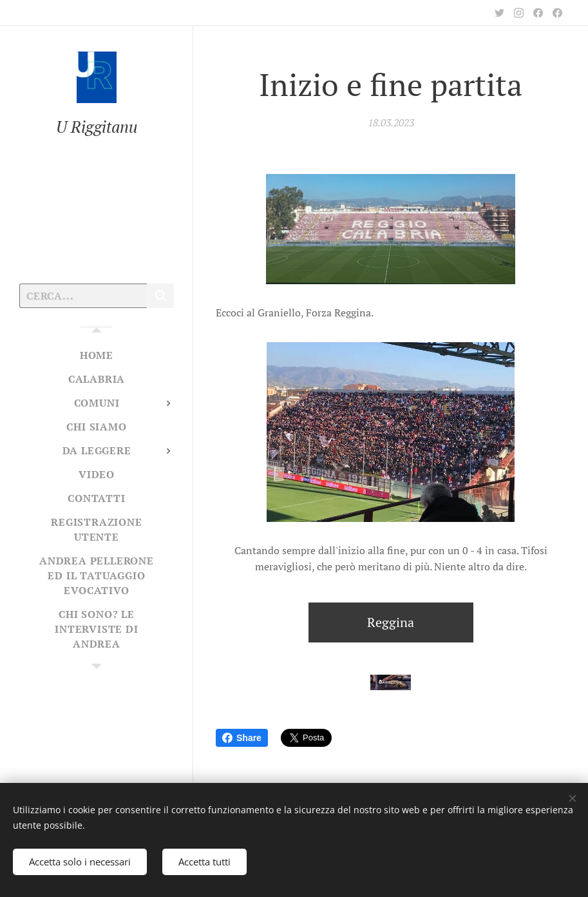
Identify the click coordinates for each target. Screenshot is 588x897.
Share (242, 738)
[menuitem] (97, 355)
